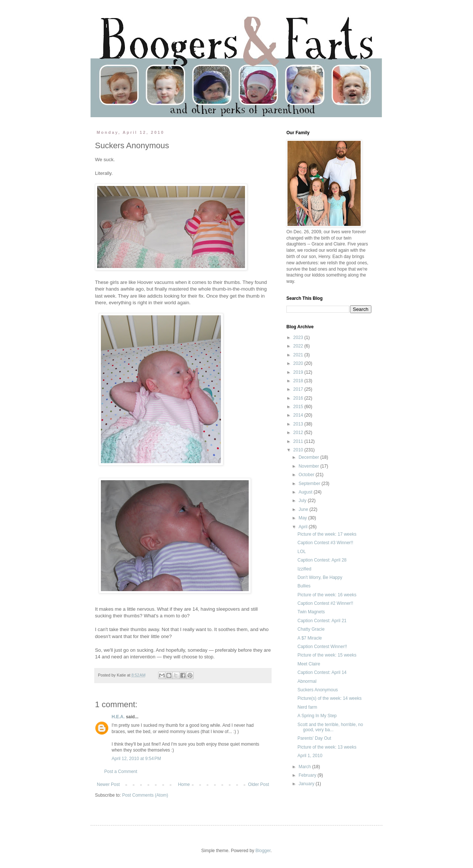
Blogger (263, 851)
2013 (299, 424)
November (309, 466)
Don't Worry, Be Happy (320, 577)
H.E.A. (118, 717)
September (310, 484)
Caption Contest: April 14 (322, 672)
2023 (299, 338)
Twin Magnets (311, 612)
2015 (299, 407)
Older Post (258, 784)
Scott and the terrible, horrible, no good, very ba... (330, 727)
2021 (299, 355)
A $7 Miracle (310, 638)
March (305, 767)
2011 (299, 441)
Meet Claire (309, 664)
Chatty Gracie (311, 629)
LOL (302, 552)
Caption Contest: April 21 (322, 621)
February (308, 775)
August (306, 492)
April (304, 527)
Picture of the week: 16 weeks (327, 595)
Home (184, 784)
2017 (299, 389)
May (303, 518)
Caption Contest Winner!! (322, 647)
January (307, 784)
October (307, 475)
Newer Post (108, 784)
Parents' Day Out (314, 738)
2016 (299, 398)
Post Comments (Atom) (145, 795)
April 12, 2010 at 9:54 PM (136, 759)
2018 (299, 381)
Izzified (304, 569)
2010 (299, 450)
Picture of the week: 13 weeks (327, 747)
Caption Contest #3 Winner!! (325, 543)
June (304, 509)
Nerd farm (307, 707)
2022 (299, 346)
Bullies (304, 586)
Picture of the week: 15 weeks (327, 655)
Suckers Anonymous (318, 690)
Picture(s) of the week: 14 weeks (329, 698)
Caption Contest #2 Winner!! (325, 603)
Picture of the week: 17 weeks (327, 534)
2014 (299, 415)
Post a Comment (121, 772)
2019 (299, 372)
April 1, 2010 (310, 756)
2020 (299, 363)
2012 (299, 433)
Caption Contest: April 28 (322, 560)
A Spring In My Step (317, 716)
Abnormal (307, 681)
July (303, 501)
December (309, 457)
